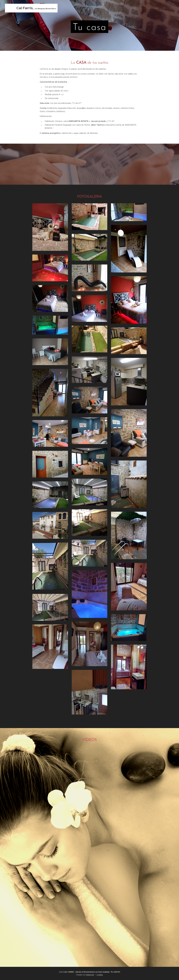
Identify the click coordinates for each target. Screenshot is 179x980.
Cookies (100, 975)
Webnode (90, 975)
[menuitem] (151, 8)
